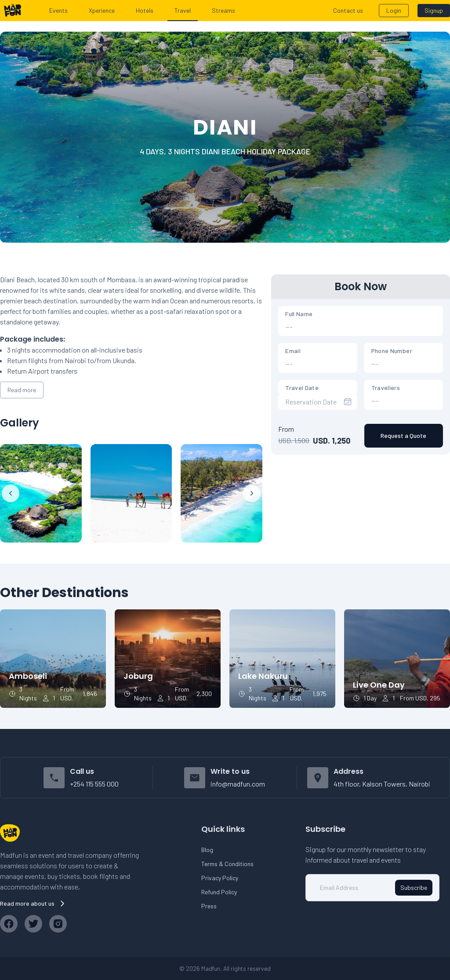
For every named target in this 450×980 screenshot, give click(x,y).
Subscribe (414, 887)
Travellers (386, 388)
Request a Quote (403, 435)
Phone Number (392, 351)
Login (394, 10)
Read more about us (33, 903)
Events (58, 10)
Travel (183, 10)
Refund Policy (219, 892)
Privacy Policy (220, 878)
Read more (22, 390)
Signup (434, 10)
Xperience (102, 10)
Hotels (145, 10)
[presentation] (318, 402)
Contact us (348, 10)
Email (293, 351)
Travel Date (302, 388)
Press (209, 906)
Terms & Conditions (227, 864)
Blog (207, 850)
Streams (223, 10)
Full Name (299, 314)
